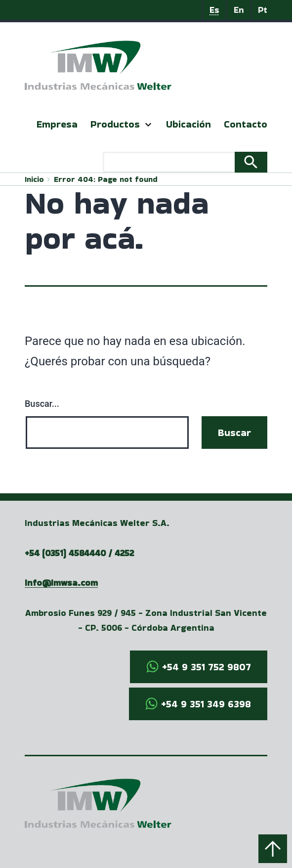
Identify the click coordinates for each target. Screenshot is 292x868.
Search (251, 162)
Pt (263, 10)
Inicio (34, 179)
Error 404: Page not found (106, 179)
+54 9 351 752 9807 (207, 667)
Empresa (57, 124)
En (239, 10)
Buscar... (42, 404)
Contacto (246, 124)
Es (214, 10)
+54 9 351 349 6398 (206, 704)
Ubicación (188, 124)
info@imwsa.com (61, 583)
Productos (115, 124)
